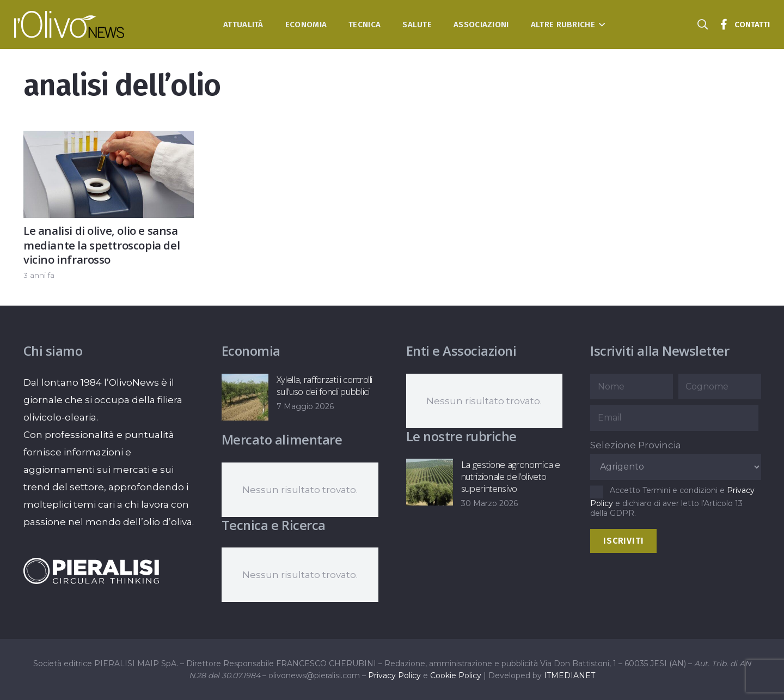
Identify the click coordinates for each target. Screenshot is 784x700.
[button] (600, 25)
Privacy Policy (394, 675)
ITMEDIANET (569, 675)
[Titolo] (724, 25)
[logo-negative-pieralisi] (91, 571)
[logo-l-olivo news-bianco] (69, 25)
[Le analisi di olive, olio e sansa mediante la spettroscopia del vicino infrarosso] (109, 139)
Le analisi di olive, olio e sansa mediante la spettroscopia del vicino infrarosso (102, 245)
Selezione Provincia (636, 445)
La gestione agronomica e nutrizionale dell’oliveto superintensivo (510, 476)
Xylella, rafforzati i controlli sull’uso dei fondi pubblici (324, 385)
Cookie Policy (456, 675)
